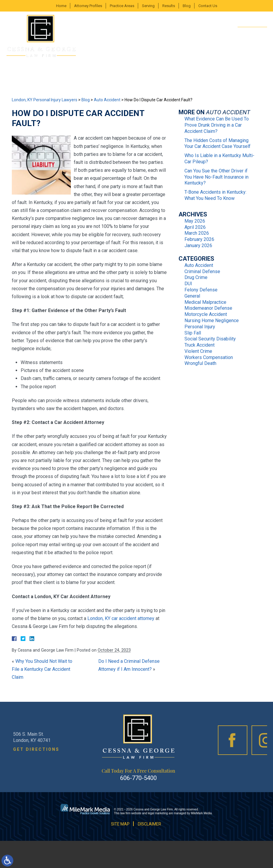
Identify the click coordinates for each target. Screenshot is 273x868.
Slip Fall (193, 333)
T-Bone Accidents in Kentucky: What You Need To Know (215, 195)
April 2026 (195, 227)
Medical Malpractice (205, 302)
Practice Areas (122, 6)
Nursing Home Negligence (212, 320)
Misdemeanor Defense (208, 308)
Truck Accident (200, 345)
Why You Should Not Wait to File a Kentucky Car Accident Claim (42, 669)
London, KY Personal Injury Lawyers (45, 100)
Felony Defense (201, 290)
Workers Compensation (209, 357)
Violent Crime (198, 351)
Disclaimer (149, 824)
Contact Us (208, 6)
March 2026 (197, 233)
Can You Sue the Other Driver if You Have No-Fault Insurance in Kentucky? (216, 177)
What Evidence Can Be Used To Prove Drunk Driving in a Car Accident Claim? (217, 125)
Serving (148, 6)
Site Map (120, 824)
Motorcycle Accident (206, 314)
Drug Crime (196, 277)
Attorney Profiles (88, 6)
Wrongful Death (200, 363)
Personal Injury (200, 327)
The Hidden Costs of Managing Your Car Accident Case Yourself (218, 143)
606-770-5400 (247, 34)
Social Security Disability (210, 339)
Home (61, 6)
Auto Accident (107, 100)
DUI (188, 284)
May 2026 (195, 221)
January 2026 (198, 245)
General (192, 296)
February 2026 (199, 239)
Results (169, 6)
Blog (187, 6)
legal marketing (158, 813)
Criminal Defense (202, 271)
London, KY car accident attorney (121, 618)
